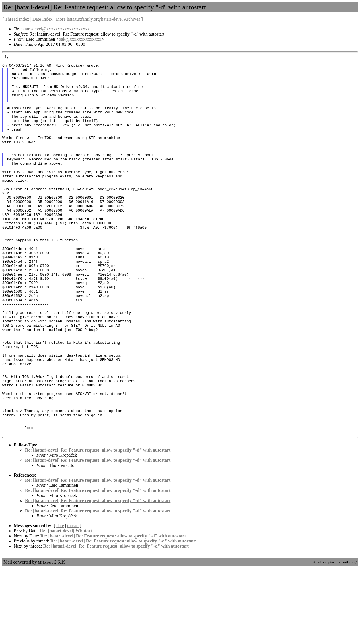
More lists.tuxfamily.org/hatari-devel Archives (98, 19)
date (60, 601)
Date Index (43, 19)
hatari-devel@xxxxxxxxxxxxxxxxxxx (55, 29)
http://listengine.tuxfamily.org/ (334, 638)
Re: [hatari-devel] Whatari (66, 607)
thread (73, 601)
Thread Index (17, 19)
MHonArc (45, 638)
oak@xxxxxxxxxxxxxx (80, 39)
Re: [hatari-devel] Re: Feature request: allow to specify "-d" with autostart (98, 526)
